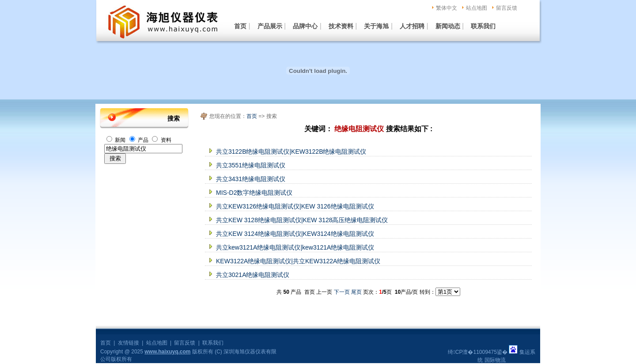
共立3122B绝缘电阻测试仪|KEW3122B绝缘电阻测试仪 (291, 152)
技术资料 (341, 26)
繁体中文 (447, 8)
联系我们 (483, 26)
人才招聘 (412, 26)
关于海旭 (376, 26)
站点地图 (477, 8)
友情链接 (129, 343)
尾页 (356, 292)
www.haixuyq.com (167, 352)
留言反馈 (507, 8)
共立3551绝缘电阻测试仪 (251, 165)
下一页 (342, 292)
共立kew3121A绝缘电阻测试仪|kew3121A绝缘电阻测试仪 (295, 247)
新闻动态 (448, 26)
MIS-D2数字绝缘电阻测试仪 (254, 193)
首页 (240, 26)
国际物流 (495, 360)
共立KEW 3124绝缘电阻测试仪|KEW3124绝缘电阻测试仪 (295, 234)
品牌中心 (305, 26)
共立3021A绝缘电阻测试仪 (253, 275)
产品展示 (270, 26)
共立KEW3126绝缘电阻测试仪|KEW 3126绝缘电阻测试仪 (295, 206)
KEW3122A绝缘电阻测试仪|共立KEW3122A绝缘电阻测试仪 (298, 261)
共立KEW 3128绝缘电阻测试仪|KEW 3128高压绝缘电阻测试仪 (302, 220)
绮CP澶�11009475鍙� (477, 352)
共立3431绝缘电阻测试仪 (251, 179)
